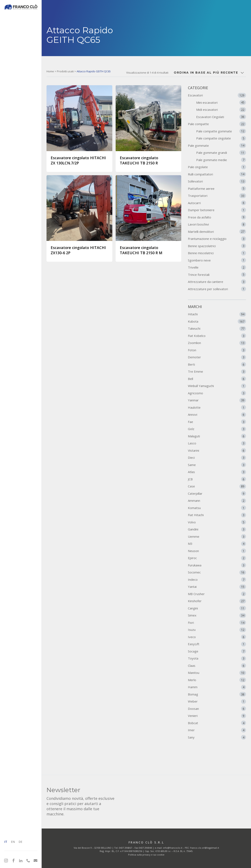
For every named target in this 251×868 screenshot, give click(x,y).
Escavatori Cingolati (221, 117)
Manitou (217, 673)
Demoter (217, 357)
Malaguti (217, 436)
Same (217, 465)
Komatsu (217, 508)
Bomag (217, 694)
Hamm (217, 687)
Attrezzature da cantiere (217, 282)
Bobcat (217, 723)
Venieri (217, 716)
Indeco (217, 579)
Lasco (217, 443)
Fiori (217, 623)
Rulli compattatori (217, 174)
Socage (217, 651)
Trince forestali (217, 275)
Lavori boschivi (217, 224)
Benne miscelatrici (217, 253)
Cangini (217, 608)
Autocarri (217, 203)
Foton (217, 350)
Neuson (217, 551)
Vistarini (217, 450)
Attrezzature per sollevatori (217, 289)
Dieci (217, 458)
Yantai (217, 587)
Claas (217, 666)
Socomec (217, 572)
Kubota (217, 321)
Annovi (217, 415)
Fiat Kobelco (217, 336)
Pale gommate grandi (221, 153)
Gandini (217, 529)
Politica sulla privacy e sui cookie (146, 855)
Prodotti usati (65, 71)
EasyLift (217, 644)
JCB (217, 479)
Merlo (217, 680)
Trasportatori (217, 196)
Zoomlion (217, 343)
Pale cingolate (217, 167)
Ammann (217, 501)
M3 (217, 544)
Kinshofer (217, 601)
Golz (217, 429)
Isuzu (217, 630)
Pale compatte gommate (221, 131)
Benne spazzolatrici (217, 246)
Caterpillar (217, 493)
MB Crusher (217, 594)
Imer (217, 730)
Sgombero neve (217, 260)
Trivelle (217, 267)
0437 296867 (125, 848)
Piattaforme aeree (217, 189)
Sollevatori (217, 181)
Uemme (217, 536)
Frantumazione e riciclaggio (217, 239)
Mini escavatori (221, 102)
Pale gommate (217, 145)
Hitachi (217, 314)
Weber (217, 702)
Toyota (217, 658)
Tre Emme (217, 372)
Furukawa (217, 565)
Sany (217, 737)
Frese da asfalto (217, 217)
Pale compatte (217, 124)
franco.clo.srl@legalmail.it (205, 848)
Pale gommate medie (221, 160)
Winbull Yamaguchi (217, 386)
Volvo (217, 522)
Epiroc (217, 558)
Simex (217, 615)
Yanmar (217, 400)
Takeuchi (217, 329)
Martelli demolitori (217, 232)
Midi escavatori (221, 110)
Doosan (217, 709)
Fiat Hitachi (217, 515)
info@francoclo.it (173, 848)
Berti (217, 364)
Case (217, 486)
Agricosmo (217, 393)
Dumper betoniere (217, 210)
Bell (217, 379)
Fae (217, 422)
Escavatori (217, 95)
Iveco (217, 637)
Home (50, 71)
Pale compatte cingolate (221, 138)
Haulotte (217, 407)
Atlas (217, 472)
